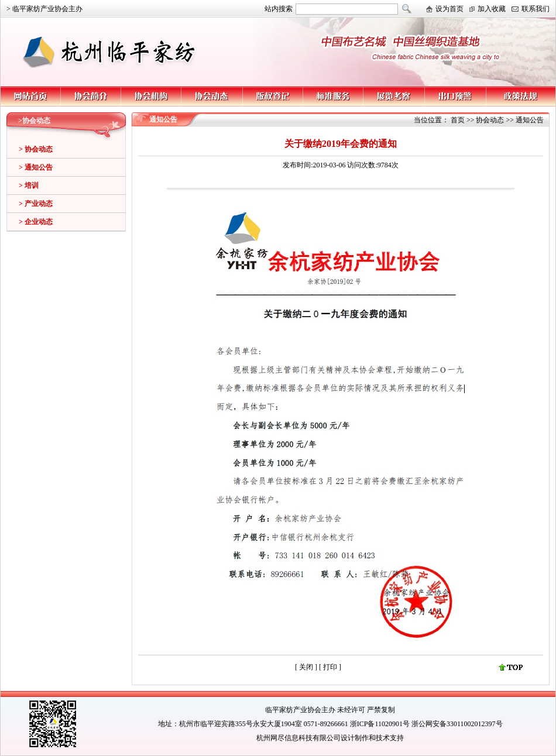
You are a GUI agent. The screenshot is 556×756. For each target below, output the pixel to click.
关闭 (306, 667)
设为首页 (449, 9)
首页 (458, 120)
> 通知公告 (36, 167)
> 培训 (29, 185)
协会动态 (490, 120)
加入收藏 (492, 9)
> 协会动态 (36, 149)
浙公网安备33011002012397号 (457, 724)
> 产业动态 (36, 204)
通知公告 (530, 120)
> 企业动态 (36, 222)
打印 (331, 667)
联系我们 (536, 9)
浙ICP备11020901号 (380, 724)
